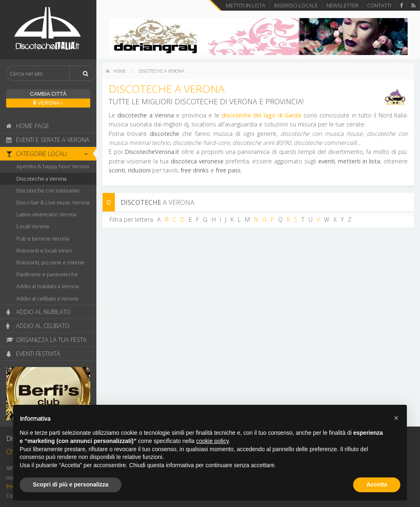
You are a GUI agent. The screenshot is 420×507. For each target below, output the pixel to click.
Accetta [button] (377, 484)
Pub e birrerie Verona (43, 239)
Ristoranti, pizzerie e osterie (50, 262)
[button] (396, 418)
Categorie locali (49, 154)
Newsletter (342, 5)
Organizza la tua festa (46, 340)
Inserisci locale (296, 5)
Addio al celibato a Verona (47, 298)
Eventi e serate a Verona (48, 140)
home (116, 71)
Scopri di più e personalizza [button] (71, 484)
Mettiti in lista (246, 5)
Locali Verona (33, 226)
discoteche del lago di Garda (261, 115)
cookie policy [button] (212, 441)
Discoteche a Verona (41, 179)
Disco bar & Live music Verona (53, 202)
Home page (28, 126)
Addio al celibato (38, 326)
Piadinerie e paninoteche (47, 274)
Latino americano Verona (46, 214)
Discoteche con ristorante (48, 190)
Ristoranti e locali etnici (44, 250)
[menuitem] (116, 71)
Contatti (379, 5)
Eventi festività (33, 354)
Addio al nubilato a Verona (48, 286)
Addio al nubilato (38, 312)
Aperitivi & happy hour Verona (53, 166)
